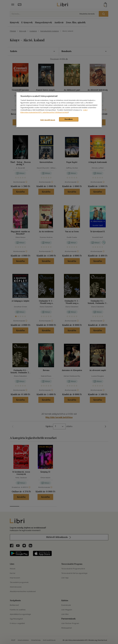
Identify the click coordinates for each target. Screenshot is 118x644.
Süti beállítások (48, 120)
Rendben (69, 119)
